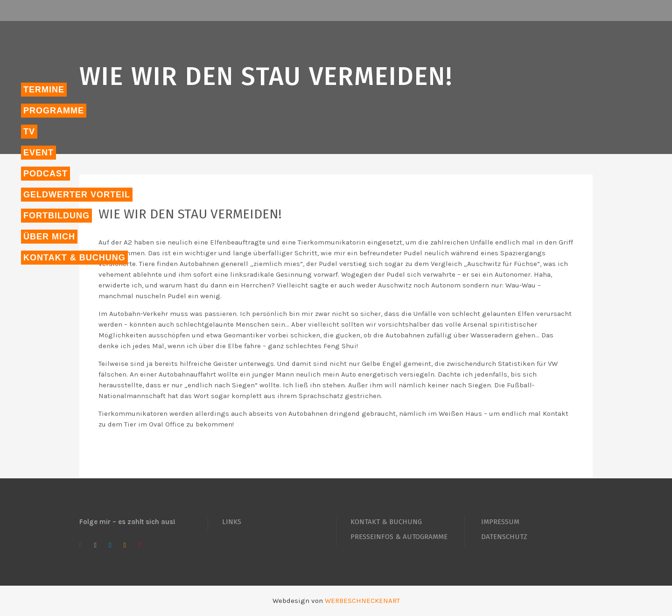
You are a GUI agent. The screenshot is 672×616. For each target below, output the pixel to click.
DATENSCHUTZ (504, 537)
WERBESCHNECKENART (362, 601)
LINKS (232, 522)
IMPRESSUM (500, 522)
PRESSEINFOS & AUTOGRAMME (399, 537)
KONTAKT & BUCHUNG (386, 522)
